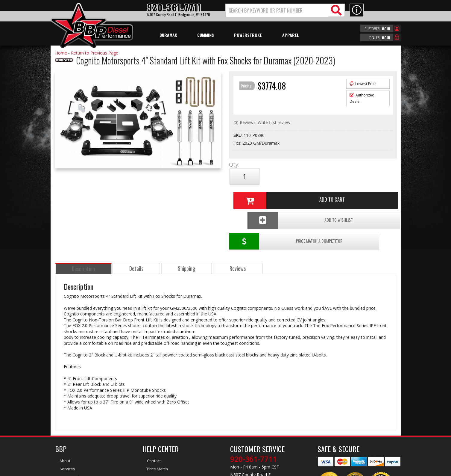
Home (61, 53)
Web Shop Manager (279, 471)
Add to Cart (311, 176)
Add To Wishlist (351, 196)
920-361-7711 (253, 414)
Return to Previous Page (95, 53)
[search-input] (277, 10)
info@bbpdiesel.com (248, 442)
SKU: (239, 135)
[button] (285, 10)
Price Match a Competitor (264, 196)
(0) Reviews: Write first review (262, 122)
